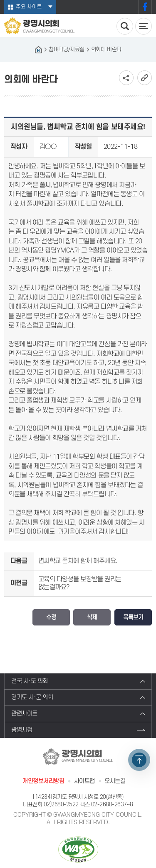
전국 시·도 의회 (30, 681)
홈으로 (38, 50)
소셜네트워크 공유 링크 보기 (126, 78)
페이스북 (145, 7)
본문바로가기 (0, 0)
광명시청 (22, 730)
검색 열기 (125, 26)
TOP (139, 760)
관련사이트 (24, 714)
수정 (51, 617)
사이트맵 (84, 781)
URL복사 (145, 78)
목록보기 (133, 617)
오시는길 (115, 781)
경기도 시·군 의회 (32, 697)
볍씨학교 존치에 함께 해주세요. (78, 561)
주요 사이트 (29, 7)
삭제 (92, 617)
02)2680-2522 (61, 804)
